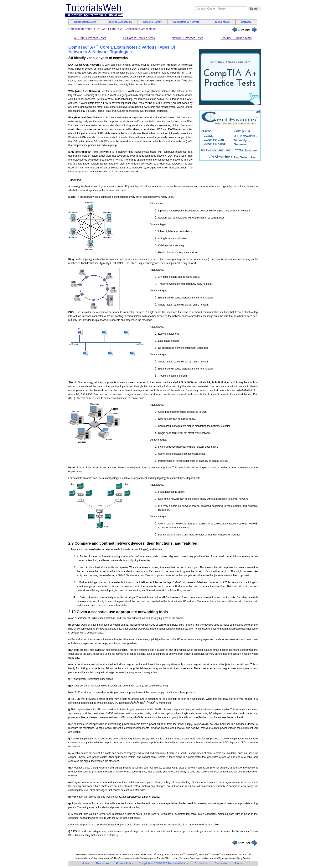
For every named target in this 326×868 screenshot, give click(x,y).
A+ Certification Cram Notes (138, 29)
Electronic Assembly (120, 22)
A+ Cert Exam (107, 29)
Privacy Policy (125, 863)
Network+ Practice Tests (187, 38)
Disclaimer (221, 863)
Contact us (201, 863)
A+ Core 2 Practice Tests (139, 38)
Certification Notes (85, 22)
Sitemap (239, 863)
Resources (103, 863)
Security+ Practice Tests (236, 38)
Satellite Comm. (153, 22)
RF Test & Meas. (220, 22)
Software (246, 22)
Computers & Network (186, 22)
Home (86, 863)
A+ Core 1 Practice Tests (90, 38)
